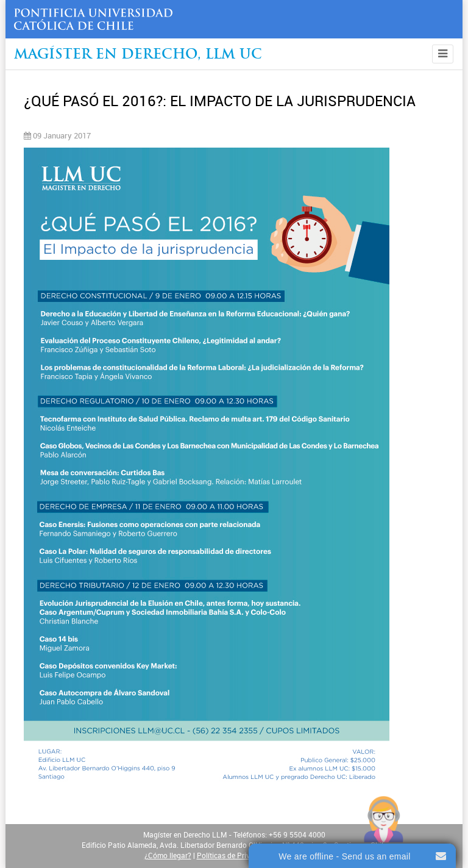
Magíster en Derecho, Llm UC (138, 55)
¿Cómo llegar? (168, 856)
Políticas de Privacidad (235, 856)
